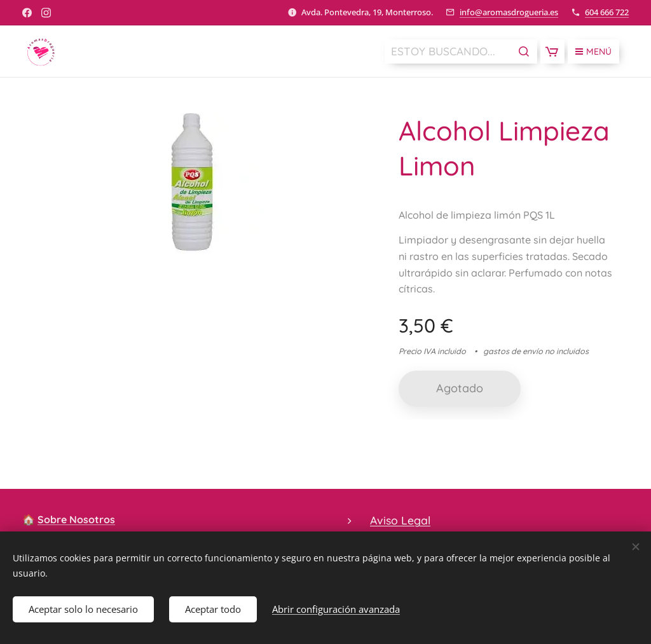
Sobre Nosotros (76, 519)
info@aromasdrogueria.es (509, 12)
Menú (593, 51)
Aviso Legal (400, 520)
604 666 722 (607, 12)
